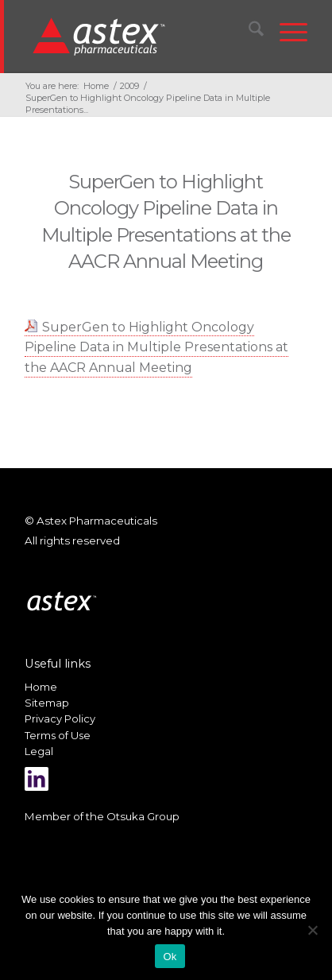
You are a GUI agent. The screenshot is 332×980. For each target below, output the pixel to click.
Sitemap (47, 703)
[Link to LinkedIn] (37, 779)
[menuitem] (248, 32)
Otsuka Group (143, 816)
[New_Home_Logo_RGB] (140, 36)
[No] (312, 930)
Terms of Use (58, 735)
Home (41, 687)
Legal (39, 751)
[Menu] (286, 32)
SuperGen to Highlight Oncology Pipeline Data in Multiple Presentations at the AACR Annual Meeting (156, 347)
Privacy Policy (60, 719)
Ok (170, 957)
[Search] (248, 32)
